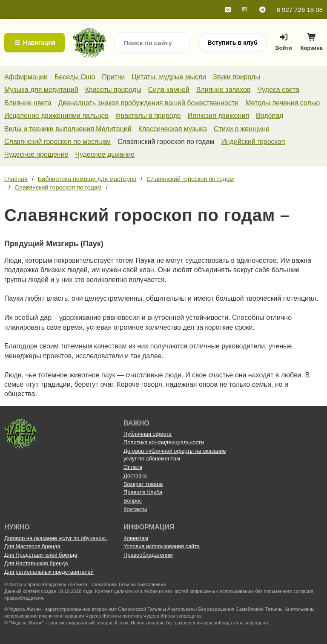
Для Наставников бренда (36, 563)
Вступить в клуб (232, 43)
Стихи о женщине (242, 129)
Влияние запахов (224, 90)
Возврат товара (143, 484)
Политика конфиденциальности (164, 442)
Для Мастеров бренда (32, 546)
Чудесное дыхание (105, 154)
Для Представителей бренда (41, 555)
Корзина (312, 44)
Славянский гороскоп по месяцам (57, 142)
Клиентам (136, 538)
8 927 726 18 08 (300, 10)
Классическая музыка (173, 129)
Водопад (270, 116)
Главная (16, 179)
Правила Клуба (143, 492)
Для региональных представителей (49, 572)
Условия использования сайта (162, 546)
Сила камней (169, 90)
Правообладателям (148, 555)
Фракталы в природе (148, 116)
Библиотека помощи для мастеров (87, 179)
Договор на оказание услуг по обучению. (56, 538)
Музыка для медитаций (41, 90)
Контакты (135, 509)
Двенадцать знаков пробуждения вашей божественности (149, 103)
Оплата (133, 467)
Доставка (135, 476)
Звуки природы (237, 77)
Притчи (113, 77)
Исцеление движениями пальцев (56, 116)
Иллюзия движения (218, 116)
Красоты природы (113, 90)
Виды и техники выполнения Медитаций (68, 129)
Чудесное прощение (36, 154)
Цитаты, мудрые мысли (169, 77)
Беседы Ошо (75, 77)
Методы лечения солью (283, 103)
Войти (284, 42)
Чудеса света (278, 90)
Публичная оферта (148, 434)
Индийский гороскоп (253, 142)
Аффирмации (26, 77)
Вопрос (133, 501)
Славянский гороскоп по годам (190, 179)
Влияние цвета (28, 103)
